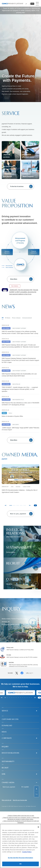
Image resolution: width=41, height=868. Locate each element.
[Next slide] (35, 698)
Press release (16, 318)
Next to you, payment (9, 787)
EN (33, 4)
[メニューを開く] (37, 4)
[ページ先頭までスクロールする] (37, 791)
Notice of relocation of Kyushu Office (12, 416)
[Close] (38, 827)
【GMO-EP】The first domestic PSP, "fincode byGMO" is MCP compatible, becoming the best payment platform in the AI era (24, 292)
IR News (8, 318)
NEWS (4, 732)
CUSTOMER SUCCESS (10, 719)
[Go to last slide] (2, 698)
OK (21, 864)
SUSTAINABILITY (8, 761)
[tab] (11, 505)
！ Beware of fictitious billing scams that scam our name (21, 816)
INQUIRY (5, 747)
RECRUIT (5, 768)
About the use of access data (20, 800)
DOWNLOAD (7, 725)
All (3, 318)
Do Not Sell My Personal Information (20, 858)
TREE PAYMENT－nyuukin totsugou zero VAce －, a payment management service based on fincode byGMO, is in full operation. (20, 389)
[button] (20, 711)
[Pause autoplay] (35, 505)
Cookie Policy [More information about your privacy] (27, 852)
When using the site (7, 800)
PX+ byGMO (25, 787)
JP (26, 4)
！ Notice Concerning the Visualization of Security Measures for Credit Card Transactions (21, 822)
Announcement (27, 318)
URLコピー (30, 673)
